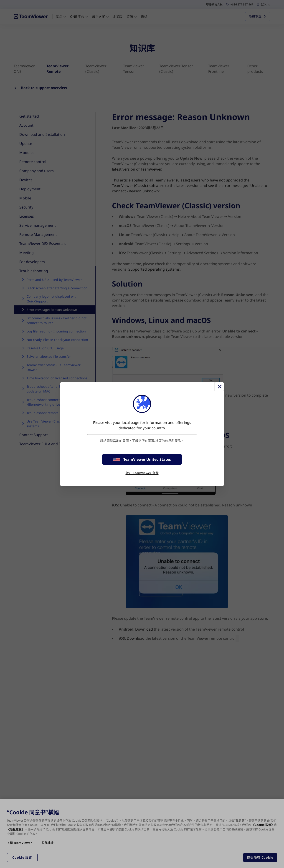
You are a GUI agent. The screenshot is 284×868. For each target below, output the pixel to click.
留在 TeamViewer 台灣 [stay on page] (142, 473)
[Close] (219, 387)
